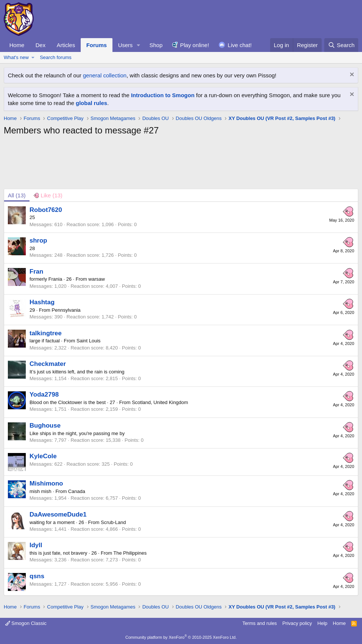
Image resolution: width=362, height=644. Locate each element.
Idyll (36, 545)
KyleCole (43, 456)
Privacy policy (297, 623)
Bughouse (45, 426)
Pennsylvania (66, 310)
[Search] (341, 45)
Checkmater (48, 364)
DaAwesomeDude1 (58, 514)
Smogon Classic (26, 623)
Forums (97, 45)
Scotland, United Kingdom (160, 402)
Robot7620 (46, 210)
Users (125, 45)
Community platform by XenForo (181, 637)
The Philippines (130, 553)
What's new (16, 57)
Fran (36, 272)
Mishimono (46, 483)
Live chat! (240, 45)
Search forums (56, 57)
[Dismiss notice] (351, 75)
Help (323, 623)
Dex (41, 45)
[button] (139, 45)
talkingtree (46, 333)
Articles (66, 45)
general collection (105, 75)
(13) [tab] (17, 195)
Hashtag (42, 302)
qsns (37, 576)
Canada (77, 491)
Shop (156, 45)
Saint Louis (89, 341)
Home (17, 45)
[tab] (48, 195)
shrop (38, 241)
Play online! (195, 45)
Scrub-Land (113, 522)
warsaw (97, 279)
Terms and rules (260, 623)
